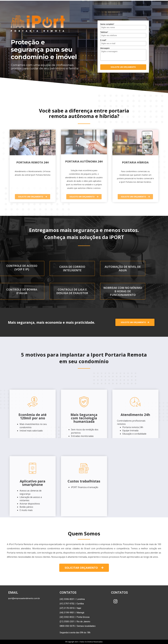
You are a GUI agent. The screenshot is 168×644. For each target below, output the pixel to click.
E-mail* (103, 40)
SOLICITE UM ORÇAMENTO (123, 67)
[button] (33, 197)
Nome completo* (107, 24)
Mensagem (105, 48)
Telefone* (104, 32)
